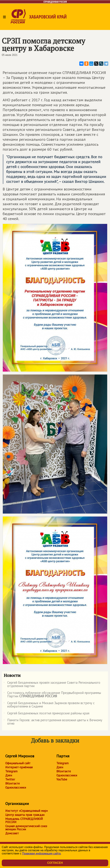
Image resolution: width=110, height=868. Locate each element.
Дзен (9, 775)
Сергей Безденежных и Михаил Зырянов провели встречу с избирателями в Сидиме (49, 705)
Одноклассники (16, 787)
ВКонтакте (13, 783)
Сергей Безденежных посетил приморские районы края (47, 714)
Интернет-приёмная (19, 767)
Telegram (11, 771)
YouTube (62, 779)
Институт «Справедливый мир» (27, 811)
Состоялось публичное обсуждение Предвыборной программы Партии (52, 695)
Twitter (10, 779)
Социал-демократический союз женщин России (26, 828)
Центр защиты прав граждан (25, 815)
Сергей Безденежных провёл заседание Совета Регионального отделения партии (52, 684)
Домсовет (12, 833)
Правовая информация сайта (41, 853)
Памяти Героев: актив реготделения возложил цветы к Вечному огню (53, 722)
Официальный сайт (18, 763)
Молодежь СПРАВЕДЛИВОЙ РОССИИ (24, 820)
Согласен (55, 863)
